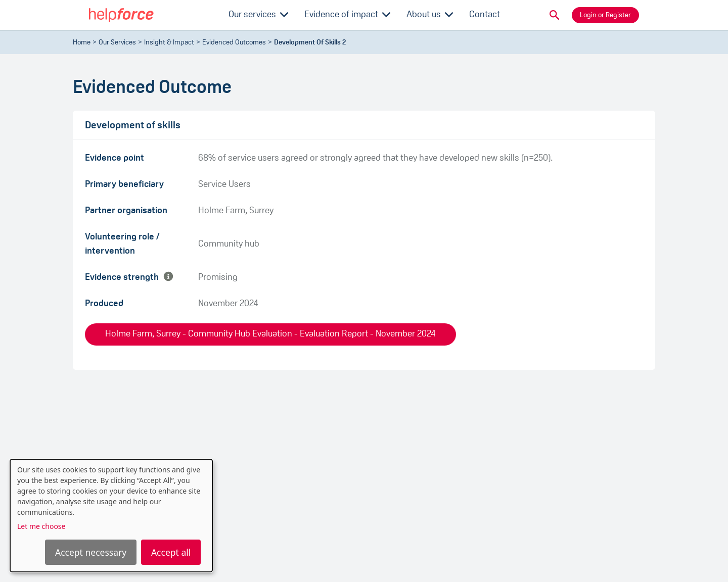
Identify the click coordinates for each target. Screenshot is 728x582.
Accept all (171, 552)
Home (82, 43)
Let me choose (41, 526)
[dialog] (111, 516)
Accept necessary (91, 552)
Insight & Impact (169, 43)
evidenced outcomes (234, 43)
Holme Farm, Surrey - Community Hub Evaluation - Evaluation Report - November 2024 (270, 334)
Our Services (117, 43)
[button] (555, 15)
